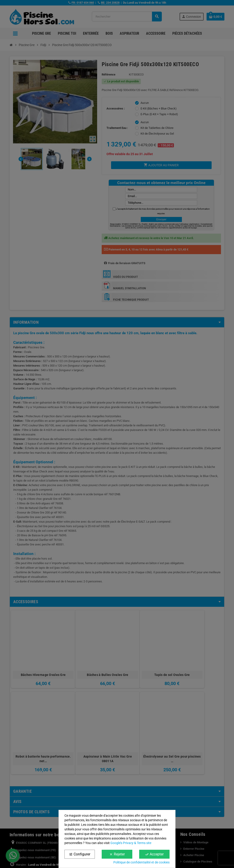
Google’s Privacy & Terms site (131, 843)
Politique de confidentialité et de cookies (141, 862)
